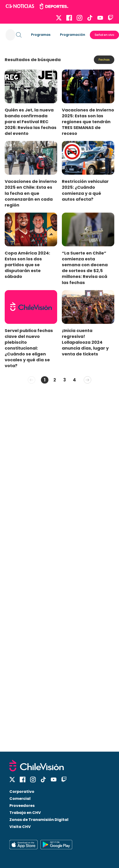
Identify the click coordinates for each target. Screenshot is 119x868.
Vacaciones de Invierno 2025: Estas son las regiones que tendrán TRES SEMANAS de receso (88, 122)
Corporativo (22, 792)
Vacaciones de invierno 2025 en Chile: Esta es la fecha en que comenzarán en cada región (31, 193)
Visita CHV (20, 827)
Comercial (20, 799)
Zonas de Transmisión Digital (39, 820)
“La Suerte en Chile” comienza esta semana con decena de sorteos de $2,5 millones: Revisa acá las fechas (85, 268)
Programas (41, 35)
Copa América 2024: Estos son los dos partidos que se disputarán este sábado (27, 265)
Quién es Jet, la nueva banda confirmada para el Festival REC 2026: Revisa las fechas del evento (31, 122)
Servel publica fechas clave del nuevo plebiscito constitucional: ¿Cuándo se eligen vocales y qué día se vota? (29, 348)
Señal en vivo (104, 35)
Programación (73, 35)
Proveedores (22, 806)
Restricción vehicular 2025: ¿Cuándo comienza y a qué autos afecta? (85, 190)
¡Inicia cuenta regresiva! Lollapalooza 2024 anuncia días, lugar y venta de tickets (85, 342)
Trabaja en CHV (25, 813)
